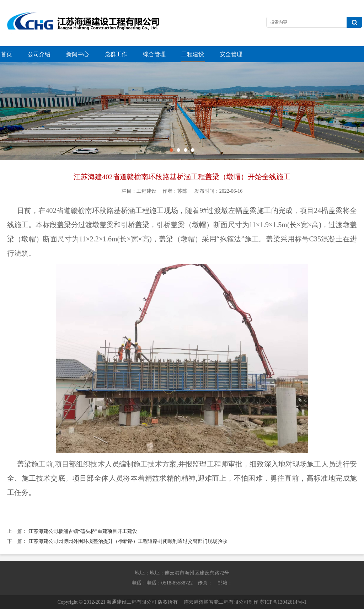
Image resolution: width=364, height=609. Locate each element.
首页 (6, 54)
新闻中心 (77, 54)
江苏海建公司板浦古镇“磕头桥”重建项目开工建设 (83, 531)
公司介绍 (39, 54)
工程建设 (193, 54)
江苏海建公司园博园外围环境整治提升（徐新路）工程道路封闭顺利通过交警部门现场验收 (128, 541)
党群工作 (116, 54)
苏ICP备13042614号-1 (283, 602)
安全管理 (231, 54)
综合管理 (154, 54)
